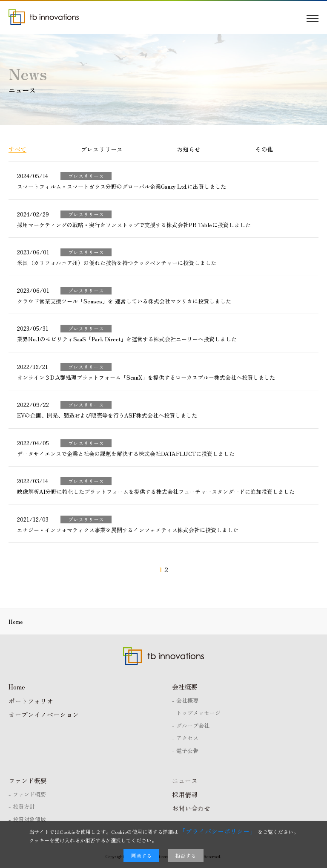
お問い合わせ (191, 808)
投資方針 (24, 806)
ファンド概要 (28, 780)
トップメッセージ (198, 713)
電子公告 (187, 751)
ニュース (185, 780)
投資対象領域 (29, 819)
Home (17, 687)
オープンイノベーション (44, 714)
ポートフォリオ (31, 701)
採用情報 (185, 794)
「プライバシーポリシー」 (218, 831)
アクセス (187, 738)
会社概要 (185, 687)
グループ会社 (193, 725)
